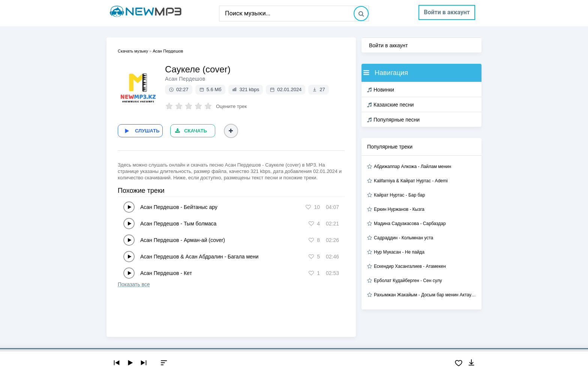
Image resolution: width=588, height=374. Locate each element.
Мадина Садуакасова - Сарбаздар (410, 224)
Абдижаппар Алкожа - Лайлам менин (412, 167)
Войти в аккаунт (447, 12)
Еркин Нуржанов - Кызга (399, 209)
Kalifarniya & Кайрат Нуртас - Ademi (411, 181)
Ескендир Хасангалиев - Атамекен (410, 266)
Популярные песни (393, 120)
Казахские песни (390, 105)
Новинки (381, 90)
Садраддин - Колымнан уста (403, 238)
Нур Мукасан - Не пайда (399, 252)
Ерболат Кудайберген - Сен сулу (408, 281)
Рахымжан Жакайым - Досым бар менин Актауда (425, 295)
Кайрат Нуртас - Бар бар (399, 195)
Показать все (134, 284)
